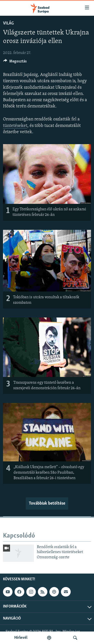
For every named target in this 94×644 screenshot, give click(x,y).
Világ (8, 23)
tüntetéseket (15, 126)
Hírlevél (21, 638)
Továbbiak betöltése (47, 503)
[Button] (15, 62)
